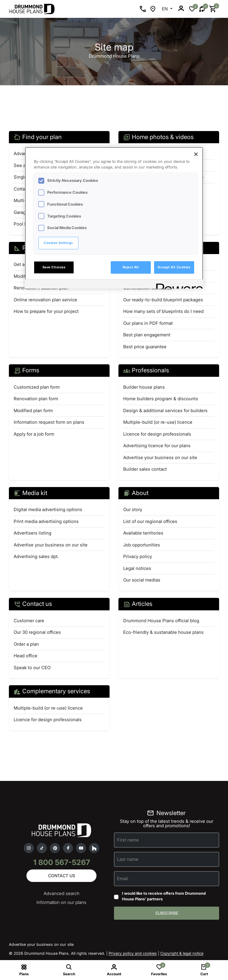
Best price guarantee (145, 347)
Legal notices (137, 568)
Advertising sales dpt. (36, 556)
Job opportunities (142, 545)
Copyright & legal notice (182, 953)
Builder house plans (144, 387)
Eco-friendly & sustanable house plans (163, 632)
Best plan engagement (147, 335)
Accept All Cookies (174, 267)
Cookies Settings (58, 243)
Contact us (62, 876)
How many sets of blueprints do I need (163, 311)
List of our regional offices (150, 521)
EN (165, 9)
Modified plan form (33, 411)
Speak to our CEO (32, 668)
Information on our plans (61, 902)
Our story (133, 509)
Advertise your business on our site (160, 457)
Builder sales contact (145, 469)
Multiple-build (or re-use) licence (158, 422)
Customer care (29, 621)
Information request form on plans (49, 422)
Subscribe (167, 913)
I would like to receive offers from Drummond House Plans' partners (164, 896)
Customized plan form (37, 387)
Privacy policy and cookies (133, 953)
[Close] (196, 154)
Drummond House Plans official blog (161, 621)
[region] (114, 218)
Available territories (143, 533)
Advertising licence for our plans (157, 446)
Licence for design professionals (157, 434)
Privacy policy (138, 556)
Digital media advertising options (48, 509)
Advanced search (62, 893)
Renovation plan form (36, 399)
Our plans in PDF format (148, 323)
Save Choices (54, 267)
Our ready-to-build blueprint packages (163, 300)
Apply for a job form (34, 434)
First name (128, 840)
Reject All (131, 267)
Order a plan (26, 644)
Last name (128, 859)
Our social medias (142, 580)
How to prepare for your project (46, 311)
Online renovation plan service (45, 300)
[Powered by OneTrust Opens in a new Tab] (178, 285)
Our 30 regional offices (37, 632)
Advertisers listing (33, 533)
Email (123, 878)
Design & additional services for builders (165, 411)
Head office (26, 656)
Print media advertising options (46, 521)
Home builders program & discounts (161, 399)
